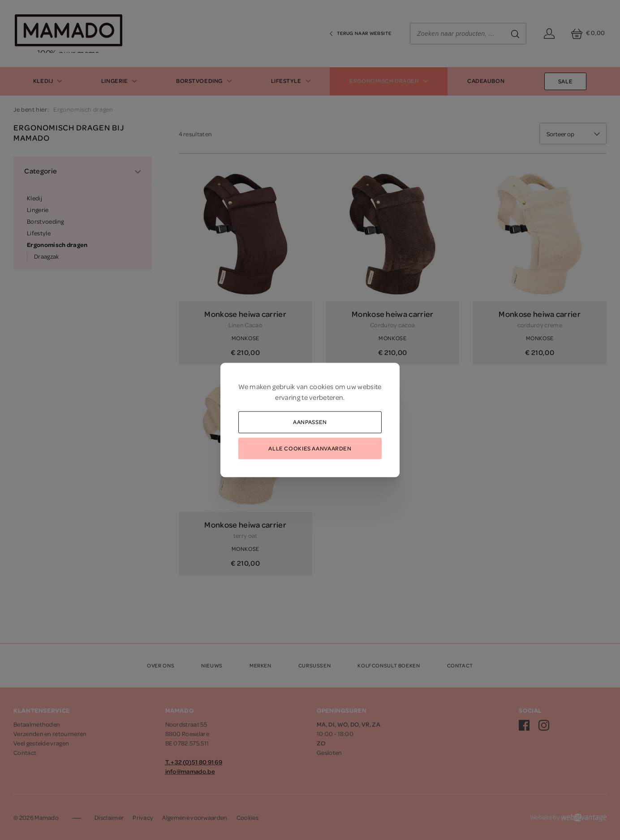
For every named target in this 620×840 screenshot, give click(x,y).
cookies (321, 386)
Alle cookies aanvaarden (310, 448)
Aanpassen (310, 422)
